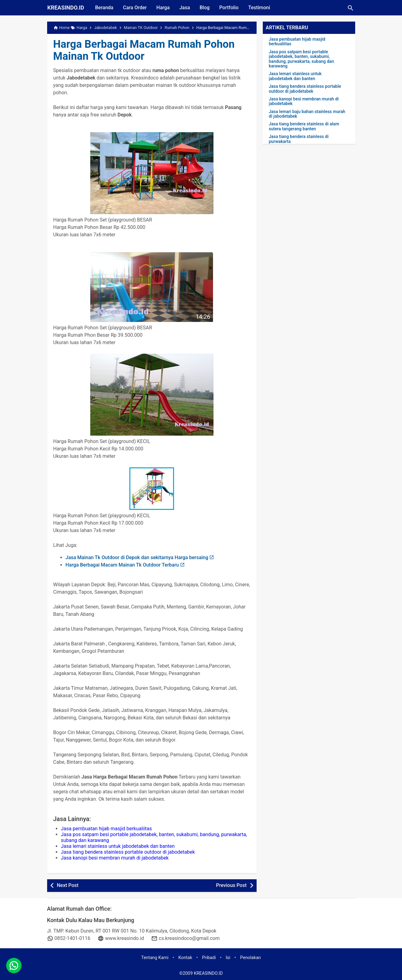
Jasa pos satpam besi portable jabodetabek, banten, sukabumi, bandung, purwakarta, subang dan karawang (302, 59)
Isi (228, 958)
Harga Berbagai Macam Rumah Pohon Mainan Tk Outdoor (145, 50)
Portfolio (230, 8)
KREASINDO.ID (66, 8)
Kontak (185, 958)
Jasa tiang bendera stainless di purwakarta (299, 139)
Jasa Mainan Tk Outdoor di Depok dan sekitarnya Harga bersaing (137, 557)
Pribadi (209, 958)
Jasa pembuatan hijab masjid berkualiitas (107, 829)
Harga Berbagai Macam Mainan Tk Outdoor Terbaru (122, 565)
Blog (205, 8)
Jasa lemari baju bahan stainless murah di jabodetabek (307, 114)
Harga (163, 8)
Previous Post (231, 885)
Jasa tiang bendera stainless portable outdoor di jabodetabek (128, 852)
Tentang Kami (155, 958)
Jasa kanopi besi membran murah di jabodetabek (115, 858)
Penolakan (251, 958)
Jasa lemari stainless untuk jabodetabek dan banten (118, 846)
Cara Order (135, 8)
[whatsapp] (14, 966)
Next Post (68, 885)
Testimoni (260, 8)
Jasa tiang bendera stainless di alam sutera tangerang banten (304, 126)
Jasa (185, 8)
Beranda (104, 8)
